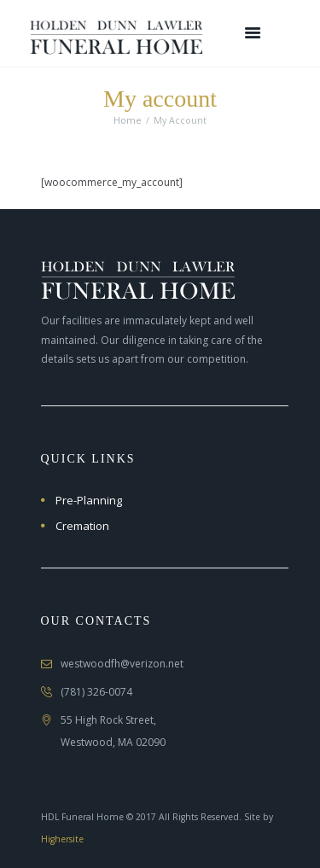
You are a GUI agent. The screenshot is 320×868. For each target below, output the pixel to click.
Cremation (82, 526)
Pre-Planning (89, 500)
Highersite (62, 839)
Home (128, 120)
